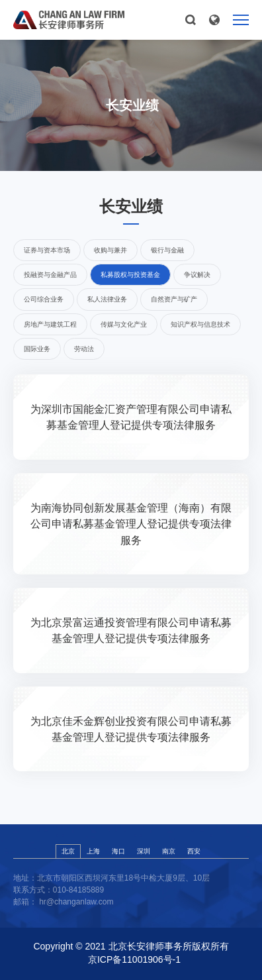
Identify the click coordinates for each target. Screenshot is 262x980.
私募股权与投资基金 (130, 275)
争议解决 (197, 275)
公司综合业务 (44, 299)
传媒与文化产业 (124, 324)
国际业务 (37, 349)
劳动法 (84, 349)
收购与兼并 (110, 250)
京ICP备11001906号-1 (134, 959)
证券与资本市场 (47, 250)
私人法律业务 (107, 299)
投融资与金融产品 (50, 275)
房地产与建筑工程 (50, 324)
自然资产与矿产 (174, 299)
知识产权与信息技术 (200, 324)
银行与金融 (167, 250)
